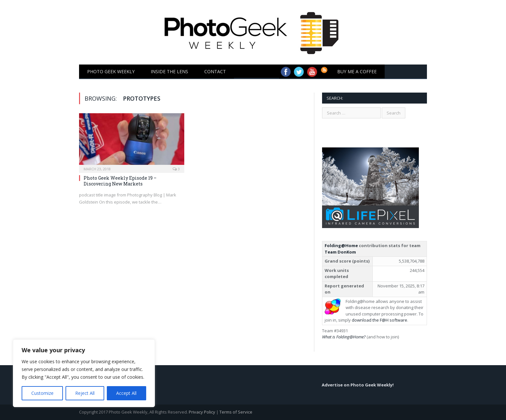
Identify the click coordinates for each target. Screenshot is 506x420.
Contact (215, 71)
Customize (42, 393)
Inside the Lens (169, 71)
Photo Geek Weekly (111, 71)
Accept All (126, 393)
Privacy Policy (202, 412)
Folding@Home (341, 245)
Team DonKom (340, 252)
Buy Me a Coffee (357, 71)
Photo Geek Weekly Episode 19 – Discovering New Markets (120, 181)
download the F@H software (379, 320)
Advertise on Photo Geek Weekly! (358, 385)
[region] (84, 373)
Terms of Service (236, 412)
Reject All (85, 393)
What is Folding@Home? (344, 337)
